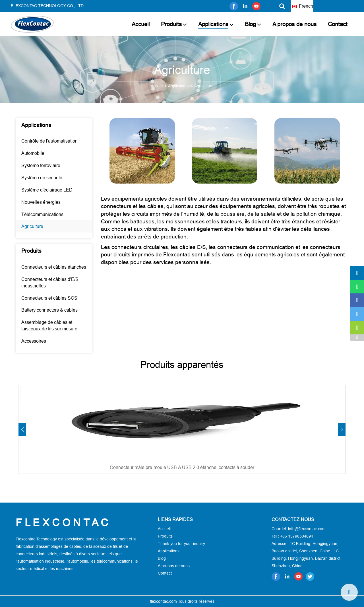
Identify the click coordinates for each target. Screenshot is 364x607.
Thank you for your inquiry (181, 544)
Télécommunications (42, 214)
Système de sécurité (42, 178)
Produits (171, 24)
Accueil (141, 24)
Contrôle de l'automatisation (49, 141)
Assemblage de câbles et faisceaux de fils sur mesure (49, 325)
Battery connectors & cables (49, 310)
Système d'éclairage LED (47, 190)
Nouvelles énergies (41, 202)
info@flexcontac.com (307, 529)
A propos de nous (294, 24)
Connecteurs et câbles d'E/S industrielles (50, 282)
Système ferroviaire (41, 165)
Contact (338, 24)
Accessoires (34, 341)
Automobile (33, 153)
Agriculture (32, 226)
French (302, 6)
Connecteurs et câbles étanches (54, 267)
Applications (213, 24)
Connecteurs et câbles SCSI (50, 298)
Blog (250, 24)
